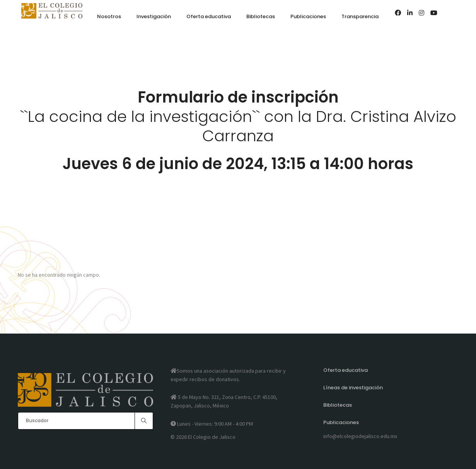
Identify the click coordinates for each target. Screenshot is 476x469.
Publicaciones (341, 422)
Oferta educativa (345, 370)
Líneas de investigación (353, 388)
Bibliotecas (338, 405)
